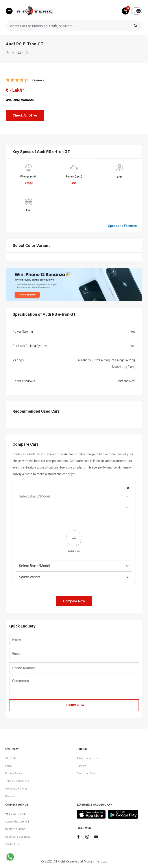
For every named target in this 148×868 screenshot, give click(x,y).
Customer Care (86, 773)
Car (20, 53)
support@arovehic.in (18, 822)
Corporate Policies (16, 789)
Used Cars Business (18, 837)
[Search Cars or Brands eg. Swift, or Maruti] (68, 26)
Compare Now (74, 601)
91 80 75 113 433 (16, 814)
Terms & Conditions (17, 781)
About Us (11, 758)
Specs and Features (122, 226)
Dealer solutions (15, 829)
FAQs (8, 766)
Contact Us (12, 844)
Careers (81, 766)
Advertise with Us (87, 758)
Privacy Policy (14, 773)
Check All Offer (25, 115)
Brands (10, 796)
